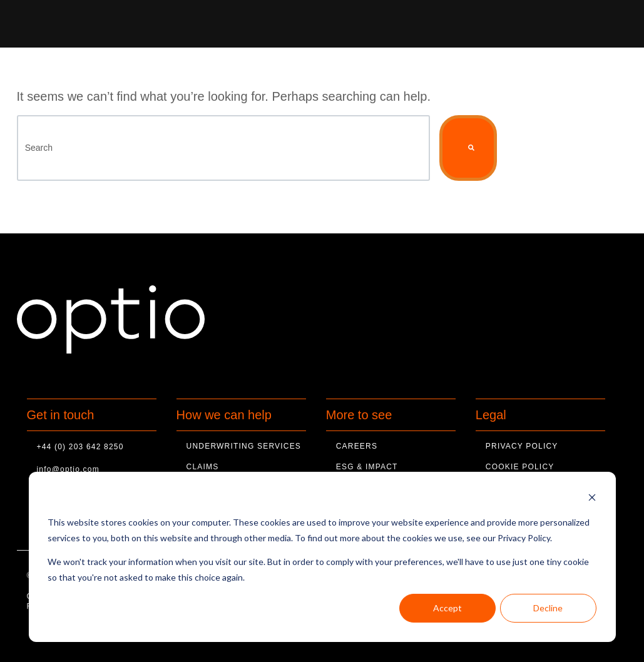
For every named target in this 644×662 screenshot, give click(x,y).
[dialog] (322, 557)
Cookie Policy (520, 466)
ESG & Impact (367, 466)
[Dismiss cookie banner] (592, 499)
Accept (447, 608)
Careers (357, 446)
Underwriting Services (244, 446)
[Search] (223, 148)
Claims (203, 466)
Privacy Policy (522, 446)
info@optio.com (68, 469)
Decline (548, 608)
